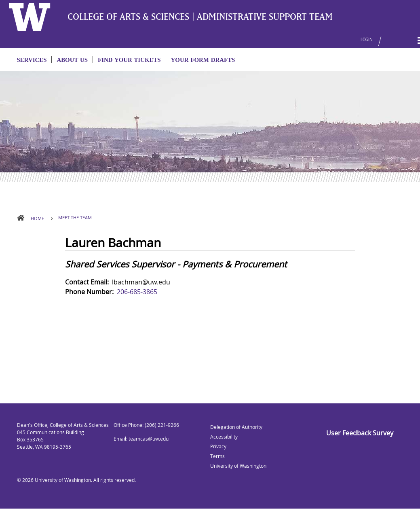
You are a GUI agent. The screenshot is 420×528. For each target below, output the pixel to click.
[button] (384, 36)
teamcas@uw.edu (149, 439)
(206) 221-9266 (162, 425)
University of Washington (63, 480)
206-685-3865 (137, 292)
